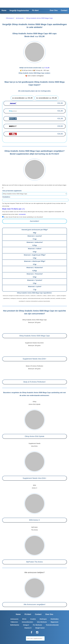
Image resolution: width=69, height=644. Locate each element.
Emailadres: (6, 197)
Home (4, 10)
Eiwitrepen (43, 619)
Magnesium (55, 622)
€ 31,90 (47, 68)
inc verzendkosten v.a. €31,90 (46, 98)
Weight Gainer (40, 628)
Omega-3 (26, 625)
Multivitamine (15, 625)
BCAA (24, 619)
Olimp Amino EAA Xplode (34, 436)
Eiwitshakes (55, 619)
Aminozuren (20, 18)
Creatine (33, 619)
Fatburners (14, 622)
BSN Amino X (34, 520)
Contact (64, 10)
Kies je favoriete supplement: (12, 191)
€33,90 (60, 126)
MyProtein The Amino (35, 562)
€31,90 (60, 103)
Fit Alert (35, 10)
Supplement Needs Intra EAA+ (35, 359)
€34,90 (60, 134)
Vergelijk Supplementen (19, 11)
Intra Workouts (42, 622)
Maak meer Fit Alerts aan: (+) (13, 209)
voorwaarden (22, 214)
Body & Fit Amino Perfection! (34, 382)
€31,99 (60, 119)
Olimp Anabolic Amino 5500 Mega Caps (39, 18)
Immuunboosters (27, 622)
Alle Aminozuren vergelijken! (34, 604)
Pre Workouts (37, 625)
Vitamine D (28, 628)
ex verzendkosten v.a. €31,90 (22, 98)
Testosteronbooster (52, 625)
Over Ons (54, 10)
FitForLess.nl (10, 18)
